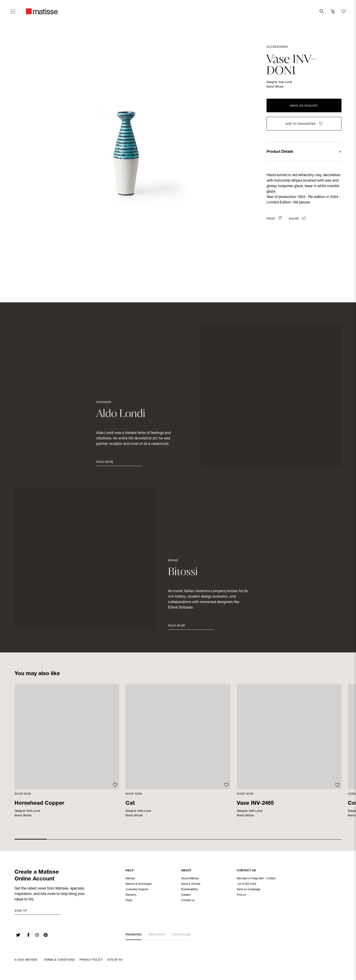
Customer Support (137, 890)
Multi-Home (157, 935)
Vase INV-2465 (255, 804)
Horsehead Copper (39, 804)
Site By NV (115, 960)
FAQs (129, 901)
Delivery (130, 879)
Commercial (181, 935)
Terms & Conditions (59, 960)
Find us (241, 895)
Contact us (188, 901)
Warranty (131, 895)
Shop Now (23, 794)
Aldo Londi (285, 82)
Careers (186, 895)
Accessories (277, 47)
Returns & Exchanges (138, 885)
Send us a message (248, 890)
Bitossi (279, 87)
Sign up (21, 911)
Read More (105, 462)
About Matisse (190, 879)
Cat (130, 804)
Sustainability (189, 890)
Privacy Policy (91, 960)
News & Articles (191, 885)
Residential (133, 935)
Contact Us (247, 871)
